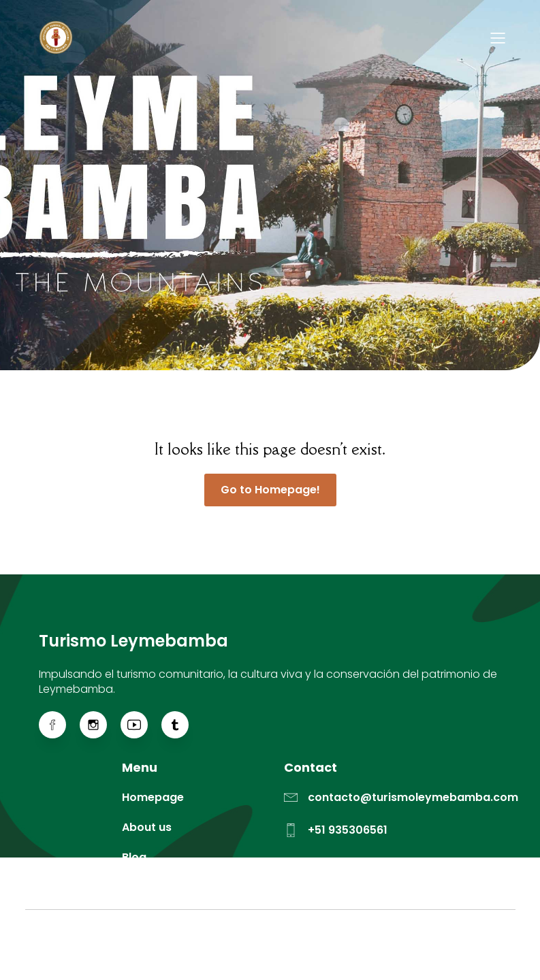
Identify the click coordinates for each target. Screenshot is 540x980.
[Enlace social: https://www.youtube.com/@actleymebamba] (141, 725)
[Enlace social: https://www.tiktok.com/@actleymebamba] (182, 725)
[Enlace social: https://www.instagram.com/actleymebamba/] (100, 725)
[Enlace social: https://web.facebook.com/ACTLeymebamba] (59, 725)
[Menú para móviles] (498, 37)
